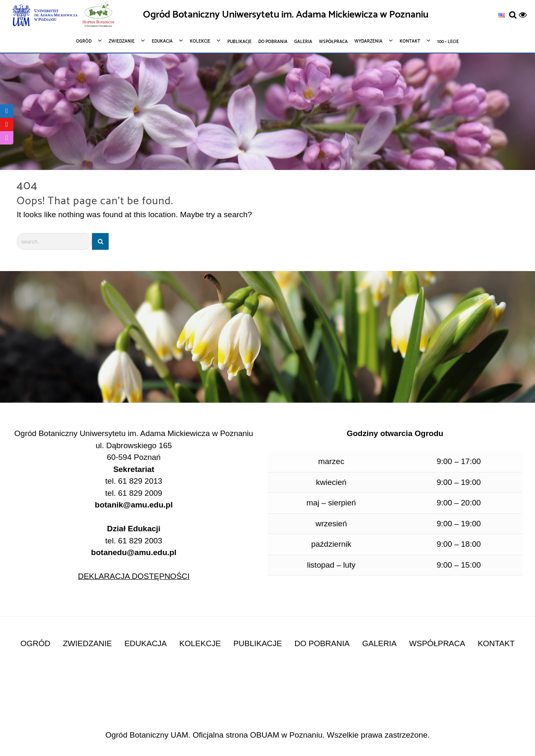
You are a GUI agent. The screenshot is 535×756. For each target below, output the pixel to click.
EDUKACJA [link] (146, 643)
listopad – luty (331, 565)
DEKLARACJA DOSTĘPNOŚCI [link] (134, 576)
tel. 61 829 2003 (134, 547)
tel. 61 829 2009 (134, 493)
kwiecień (331, 482)
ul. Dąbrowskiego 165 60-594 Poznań (134, 452)
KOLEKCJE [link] (200, 643)
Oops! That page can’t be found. (95, 201)
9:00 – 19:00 (459, 482)
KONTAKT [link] (496, 643)
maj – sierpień (331, 503)
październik (331, 544)
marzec (331, 461)
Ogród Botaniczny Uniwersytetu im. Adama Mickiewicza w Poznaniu (286, 15)
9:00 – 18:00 (459, 544)
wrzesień (331, 524)
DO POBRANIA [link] (322, 643)
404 (27, 186)
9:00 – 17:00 (459, 461)
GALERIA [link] (379, 643)
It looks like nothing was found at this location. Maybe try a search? (134, 214)
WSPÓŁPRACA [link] (437, 643)
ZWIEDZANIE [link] (88, 643)
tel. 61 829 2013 (134, 481)
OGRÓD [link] (36, 643)
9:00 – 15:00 (459, 565)
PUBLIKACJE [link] (257, 643)
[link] (502, 15)
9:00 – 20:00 (459, 503)
